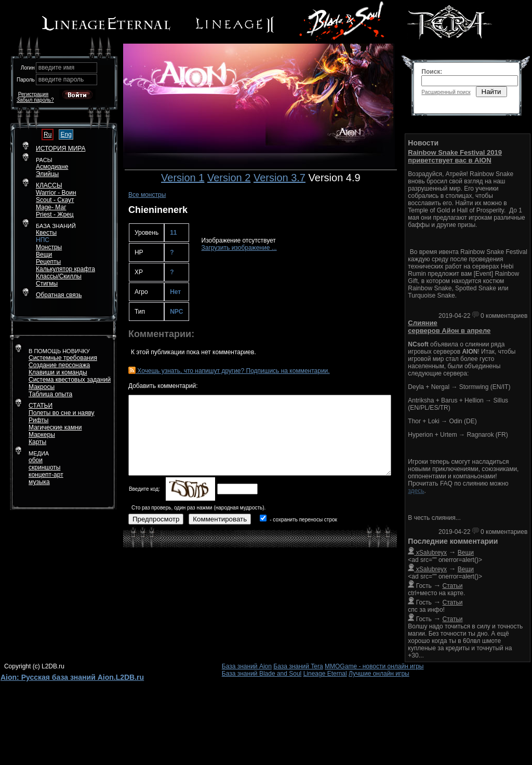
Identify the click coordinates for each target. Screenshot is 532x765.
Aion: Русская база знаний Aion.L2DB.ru (72, 677)
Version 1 (183, 178)
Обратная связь (59, 295)
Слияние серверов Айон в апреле (449, 327)
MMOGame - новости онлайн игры (374, 666)
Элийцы (47, 174)
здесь (416, 491)
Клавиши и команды (58, 372)
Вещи (44, 254)
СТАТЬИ (41, 406)
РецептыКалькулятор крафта (65, 265)
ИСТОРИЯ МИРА (61, 149)
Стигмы (47, 284)
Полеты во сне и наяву (62, 413)
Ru (48, 135)
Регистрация (33, 94)
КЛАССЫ (49, 185)
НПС (43, 240)
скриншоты (44, 467)
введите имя (57, 68)
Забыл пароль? (35, 100)
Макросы (42, 387)
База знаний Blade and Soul (262, 674)
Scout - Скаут (55, 200)
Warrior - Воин (56, 193)
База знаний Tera (298, 666)
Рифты (38, 420)
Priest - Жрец (55, 214)
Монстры (49, 247)
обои (36, 460)
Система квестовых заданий (70, 380)
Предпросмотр (156, 519)
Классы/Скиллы (59, 276)
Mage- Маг (51, 207)
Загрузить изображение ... (239, 248)
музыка (39, 482)
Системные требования (63, 358)
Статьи (453, 586)
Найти (491, 92)
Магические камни (55, 427)
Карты (37, 442)
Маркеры (42, 435)
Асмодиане (52, 167)
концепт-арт (46, 475)
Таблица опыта (50, 394)
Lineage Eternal (325, 674)
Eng (66, 135)
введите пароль (61, 79)
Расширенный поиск (446, 92)
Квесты (46, 233)
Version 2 (229, 178)
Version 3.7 (280, 178)
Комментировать (220, 519)
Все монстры (147, 195)
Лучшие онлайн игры (379, 674)
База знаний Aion (247, 666)
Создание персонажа (59, 365)
